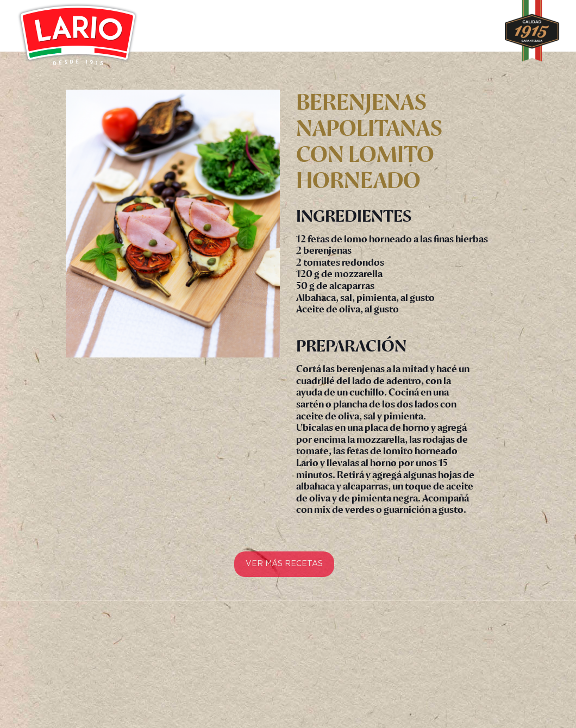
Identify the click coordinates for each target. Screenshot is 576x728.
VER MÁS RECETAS (284, 568)
